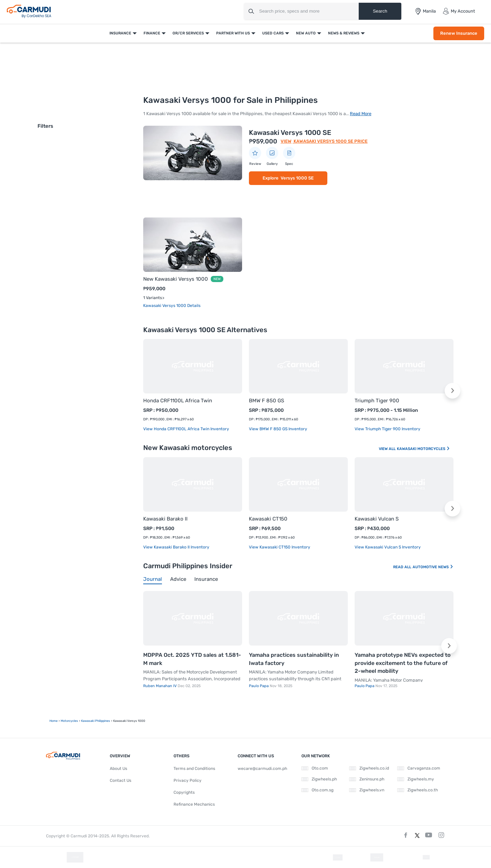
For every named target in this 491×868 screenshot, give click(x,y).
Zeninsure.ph (367, 779)
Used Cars (273, 33)
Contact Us (121, 780)
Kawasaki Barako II (165, 519)
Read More (361, 114)
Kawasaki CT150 (268, 519)
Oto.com (315, 768)
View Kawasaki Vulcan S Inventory (388, 547)
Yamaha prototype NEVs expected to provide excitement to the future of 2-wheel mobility (403, 663)
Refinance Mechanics (194, 804)
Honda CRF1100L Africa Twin (178, 401)
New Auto (306, 33)
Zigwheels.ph (319, 779)
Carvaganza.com (419, 768)
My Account (459, 11)
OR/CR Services (188, 33)
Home (54, 721)
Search (380, 11)
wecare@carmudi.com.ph (262, 769)
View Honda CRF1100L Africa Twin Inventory (186, 429)
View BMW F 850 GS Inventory (278, 429)
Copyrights (184, 792)
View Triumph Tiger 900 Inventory (388, 429)
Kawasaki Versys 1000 (165, 306)
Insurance (120, 33)
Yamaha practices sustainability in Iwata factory (294, 659)
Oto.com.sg (317, 790)
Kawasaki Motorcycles (423, 449)
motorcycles (69, 721)
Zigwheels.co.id (369, 768)
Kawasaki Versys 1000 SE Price (330, 141)
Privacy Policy (188, 780)
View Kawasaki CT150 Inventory (280, 547)
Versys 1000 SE (297, 178)
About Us (118, 769)
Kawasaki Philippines (96, 721)
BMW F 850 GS (266, 401)
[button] (452, 391)
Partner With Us (233, 33)
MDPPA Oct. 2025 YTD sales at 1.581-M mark (192, 659)
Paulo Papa (259, 686)
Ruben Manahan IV (160, 686)
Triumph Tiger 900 (377, 401)
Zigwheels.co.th (418, 790)
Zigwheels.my (416, 779)
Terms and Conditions (194, 769)
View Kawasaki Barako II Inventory (176, 547)
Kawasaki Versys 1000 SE (290, 133)
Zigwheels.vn (367, 790)
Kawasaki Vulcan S (377, 519)
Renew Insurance (459, 33)
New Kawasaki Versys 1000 (176, 279)
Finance (152, 33)
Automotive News (433, 567)
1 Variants (153, 298)
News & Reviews (344, 33)
